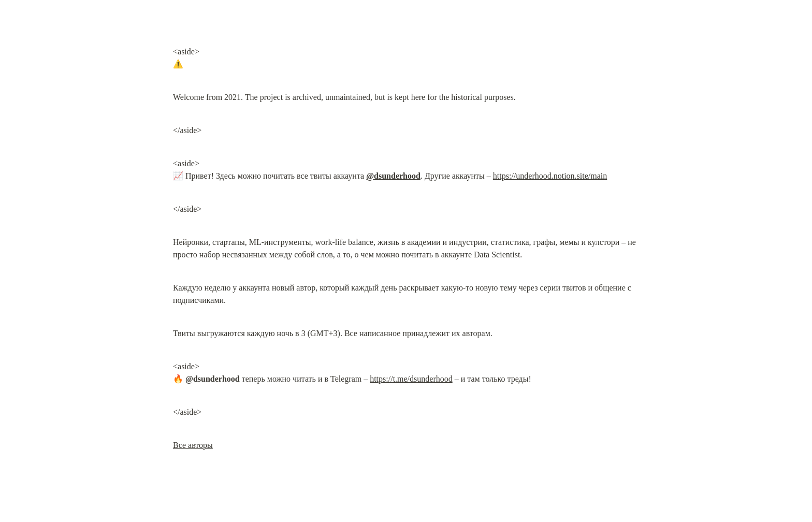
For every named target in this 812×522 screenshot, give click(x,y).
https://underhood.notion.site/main (550, 176)
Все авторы (193, 445)
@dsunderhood (393, 176)
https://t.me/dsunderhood (411, 379)
